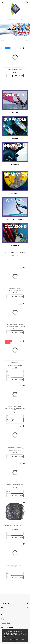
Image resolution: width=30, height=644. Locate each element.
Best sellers (9, 252)
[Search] (15, 20)
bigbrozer (20, 642)
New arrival (15, 255)
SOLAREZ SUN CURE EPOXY (15, 468)
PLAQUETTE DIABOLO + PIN (15, 345)
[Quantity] (9, 76)
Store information (7, 627)
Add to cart (17, 76)
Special (23, 252)
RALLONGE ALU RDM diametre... (15, 430)
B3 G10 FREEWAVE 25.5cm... (15, 69)
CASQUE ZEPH (15, 388)
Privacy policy (9, 639)
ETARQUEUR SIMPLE (15, 309)
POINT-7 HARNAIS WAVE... (15, 547)
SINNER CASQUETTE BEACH (15, 506)
